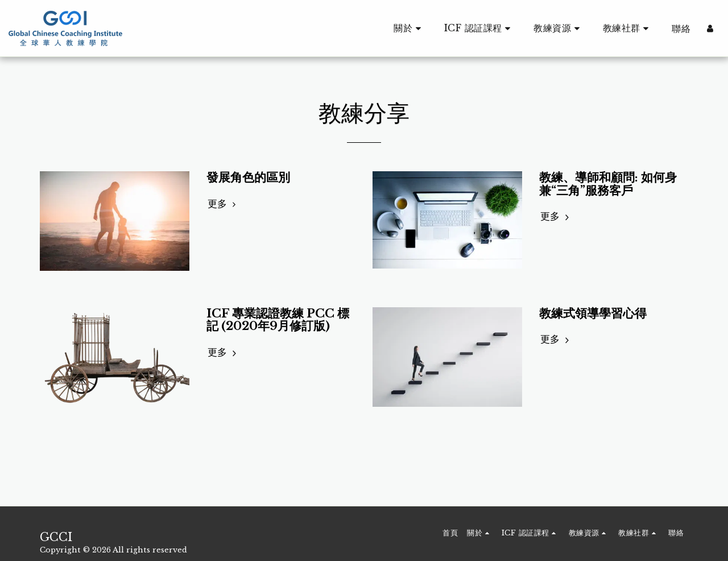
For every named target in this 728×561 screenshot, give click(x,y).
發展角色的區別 (248, 178)
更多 (224, 204)
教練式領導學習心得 (593, 313)
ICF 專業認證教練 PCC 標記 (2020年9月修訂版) (278, 320)
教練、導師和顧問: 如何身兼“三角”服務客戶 (608, 184)
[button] (409, 28)
